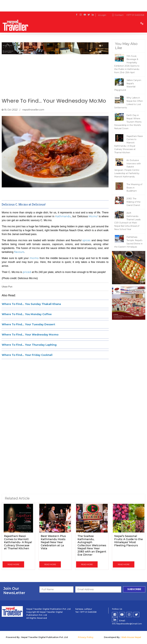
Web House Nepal (131, 637)
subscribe (134, 589)
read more (13, 564)
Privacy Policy (86, 637)
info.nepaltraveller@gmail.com (127, 624)
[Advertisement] (55, 75)
